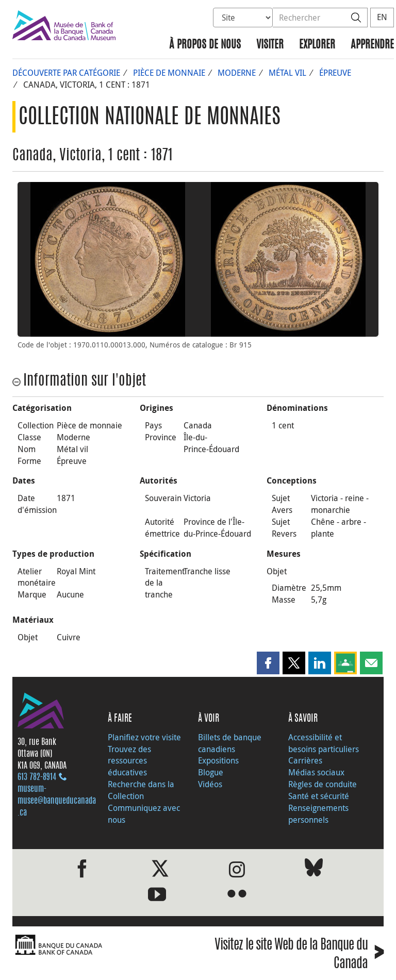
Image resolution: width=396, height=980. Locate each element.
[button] (268, 663)
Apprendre (372, 45)
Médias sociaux (316, 772)
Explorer (317, 45)
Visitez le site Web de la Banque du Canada (299, 956)
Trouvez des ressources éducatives (129, 761)
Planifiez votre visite (144, 737)
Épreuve (335, 73)
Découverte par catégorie (66, 73)
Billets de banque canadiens (230, 743)
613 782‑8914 (37, 777)
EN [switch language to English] (382, 17)
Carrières (305, 760)
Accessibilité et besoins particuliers (324, 743)
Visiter (270, 45)
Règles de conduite (323, 784)
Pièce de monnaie (169, 73)
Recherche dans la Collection (141, 790)
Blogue (211, 772)
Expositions (218, 760)
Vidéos (210, 784)
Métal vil (287, 73)
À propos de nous (205, 45)
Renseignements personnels (318, 814)
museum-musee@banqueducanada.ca (57, 801)
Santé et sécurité (319, 796)
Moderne (237, 73)
